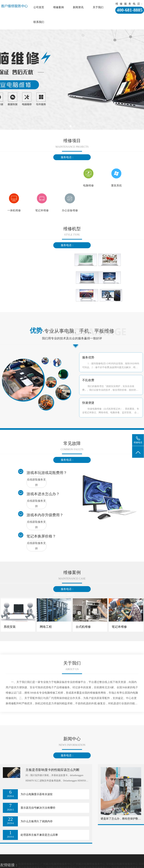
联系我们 (39, 22)
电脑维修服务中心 (29, 864)
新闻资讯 (78, 7)
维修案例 (58, 7)
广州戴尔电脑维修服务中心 (56, 864)
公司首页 (39, 7)
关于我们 (98, 7)
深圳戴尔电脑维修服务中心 (122, 864)
